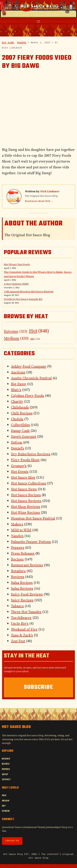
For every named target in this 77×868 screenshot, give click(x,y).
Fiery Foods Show (25, 460)
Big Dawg (8, 43)
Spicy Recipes (22, 600)
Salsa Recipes (22, 583)
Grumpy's (19, 466)
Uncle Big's (20, 623)
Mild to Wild (21, 530)
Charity (17, 401)
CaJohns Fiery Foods (27, 396)
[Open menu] (38, 21)
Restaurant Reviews (27, 565)
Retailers (18, 571)
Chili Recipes (22, 413)
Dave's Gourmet (24, 436)
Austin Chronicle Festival (31, 378)
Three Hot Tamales (26, 612)
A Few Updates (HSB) (16, 284)
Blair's (16, 390)
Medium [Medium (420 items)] (16, 338)
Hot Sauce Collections (29, 483)
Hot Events (20, 472)
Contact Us (12, 841)
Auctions (18, 372)
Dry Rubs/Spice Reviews (31, 454)
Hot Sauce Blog (23, 477)
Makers (22, 43)
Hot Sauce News (24, 489)
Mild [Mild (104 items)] (35, 339)
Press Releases (23, 553)
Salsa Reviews (22, 588)
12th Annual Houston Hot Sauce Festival (29, 291)
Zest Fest (18, 641)
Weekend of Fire (24, 629)
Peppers (18, 548)
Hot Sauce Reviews (26, 501)
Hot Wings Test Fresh (17, 264)
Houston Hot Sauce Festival (33, 518)
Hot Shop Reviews (26, 507)
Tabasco (17, 606)
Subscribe (38, 687)
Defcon (17, 442)
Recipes (17, 559)
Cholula (17, 419)
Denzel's (17, 448)
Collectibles (20, 425)
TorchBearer (21, 618)
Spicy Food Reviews (27, 594)
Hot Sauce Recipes (26, 495)
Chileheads (20, 407)
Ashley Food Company (29, 366)
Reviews (18, 577)
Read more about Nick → (39, 201)
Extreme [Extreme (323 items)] (16, 331)
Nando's (17, 536)
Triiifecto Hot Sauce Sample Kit (23, 299)
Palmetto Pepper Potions (31, 542)
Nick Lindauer (50, 191)
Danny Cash (20, 431)
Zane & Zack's (22, 635)
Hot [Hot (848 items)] (39, 331)
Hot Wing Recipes (25, 512)
